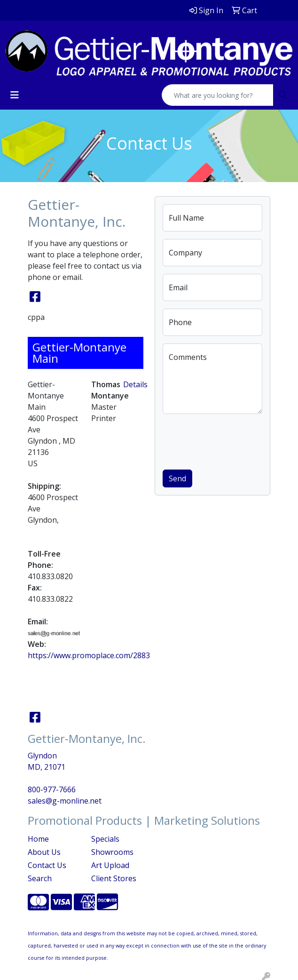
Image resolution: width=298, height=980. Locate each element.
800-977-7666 (52, 789)
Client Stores (114, 878)
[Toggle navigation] (15, 95)
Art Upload (110, 865)
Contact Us (47, 865)
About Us (44, 852)
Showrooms (112, 852)
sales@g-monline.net (65, 801)
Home (38, 839)
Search (40, 878)
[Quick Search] (218, 95)
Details (135, 384)
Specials (105, 839)
